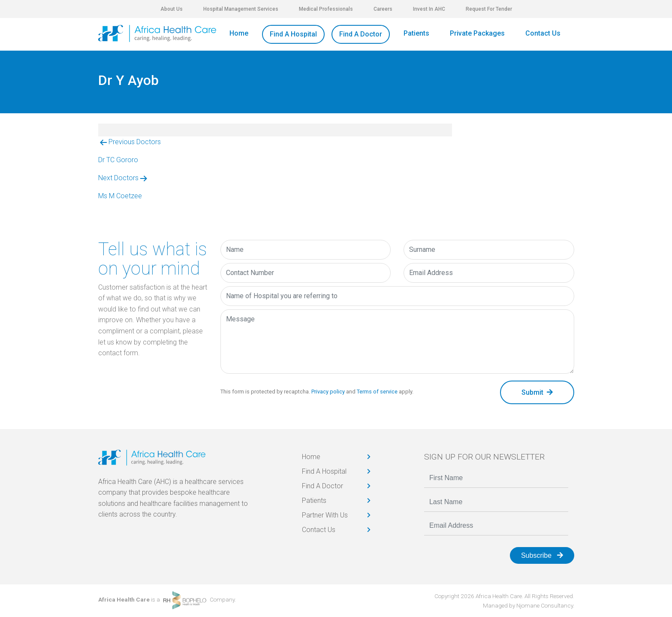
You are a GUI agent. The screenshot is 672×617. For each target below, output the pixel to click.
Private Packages (477, 33)
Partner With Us (325, 515)
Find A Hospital (293, 34)
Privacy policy (328, 392)
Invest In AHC (429, 9)
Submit (537, 392)
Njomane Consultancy (545, 605)
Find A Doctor (361, 34)
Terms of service (377, 392)
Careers (383, 9)
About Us (172, 9)
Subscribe (542, 555)
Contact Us (543, 33)
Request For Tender (489, 9)
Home (239, 33)
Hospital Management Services (241, 9)
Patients (416, 33)
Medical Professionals (326, 9)
